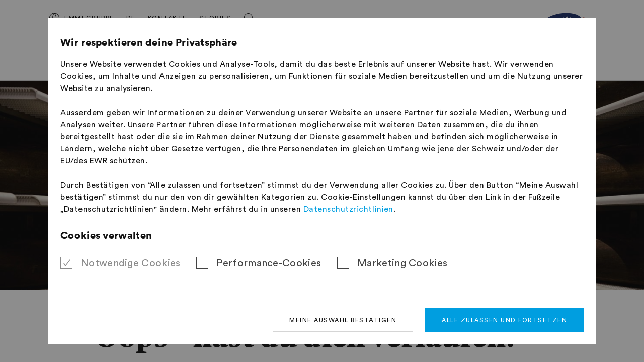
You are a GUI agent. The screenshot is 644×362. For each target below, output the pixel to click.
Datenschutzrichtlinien (348, 209)
